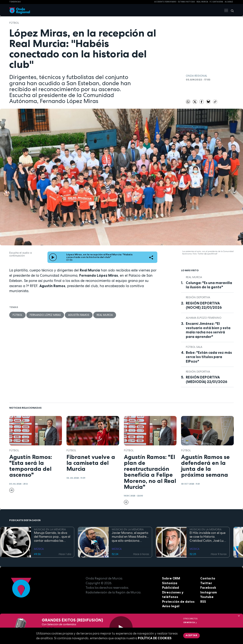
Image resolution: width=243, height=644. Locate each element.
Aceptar (191, 635)
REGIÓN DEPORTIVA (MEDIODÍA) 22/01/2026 (207, 379)
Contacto (208, 578)
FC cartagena (216, 2)
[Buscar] (231, 10)
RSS (203, 602)
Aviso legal (171, 606)
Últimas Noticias (186, 2)
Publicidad (171, 588)
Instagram (209, 592)
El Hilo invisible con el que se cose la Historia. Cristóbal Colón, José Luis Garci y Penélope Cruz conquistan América (208, 537)
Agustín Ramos (79, 315)
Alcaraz (229, 2)
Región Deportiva (198, 297)
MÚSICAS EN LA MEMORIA (50, 529)
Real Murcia (202, 2)
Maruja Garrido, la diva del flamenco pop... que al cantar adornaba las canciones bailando (52, 537)
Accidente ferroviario (165, 2)
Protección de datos (178, 602)
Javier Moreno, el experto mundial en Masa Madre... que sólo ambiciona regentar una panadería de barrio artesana (130, 537)
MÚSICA (39, 549)
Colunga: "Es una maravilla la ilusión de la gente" (209, 285)
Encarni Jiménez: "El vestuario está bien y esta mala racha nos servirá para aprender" (208, 330)
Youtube (207, 597)
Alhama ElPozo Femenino (204, 318)
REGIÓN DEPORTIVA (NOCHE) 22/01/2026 (204, 305)
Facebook (208, 588)
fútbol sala (194, 347)
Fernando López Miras (45, 315)
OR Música (190, 622)
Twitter (206, 583)
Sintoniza (170, 583)
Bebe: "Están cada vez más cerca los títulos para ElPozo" (209, 357)
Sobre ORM (171, 578)
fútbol (14, 23)
